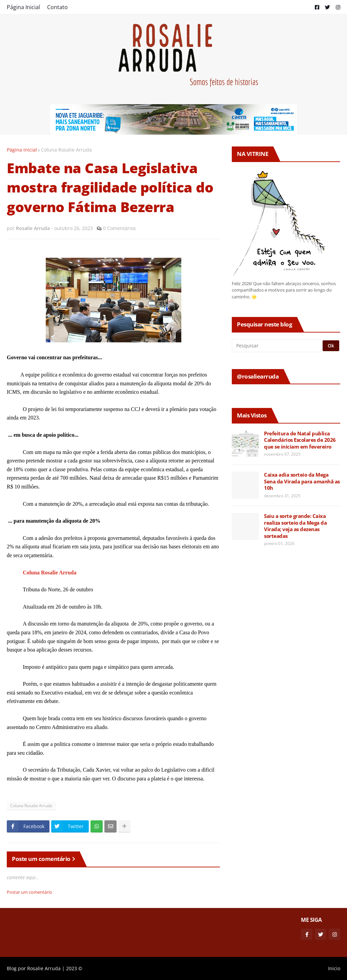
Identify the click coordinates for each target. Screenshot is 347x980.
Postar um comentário (29, 892)
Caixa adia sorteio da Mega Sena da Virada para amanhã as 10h (302, 481)
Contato (57, 7)
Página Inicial (23, 7)
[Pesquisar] (278, 346)
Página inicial (22, 150)
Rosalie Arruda (44, 968)
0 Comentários (119, 228)
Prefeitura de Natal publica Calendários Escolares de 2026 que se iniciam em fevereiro (300, 440)
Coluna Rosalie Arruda (66, 150)
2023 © (74, 968)
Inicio (334, 968)
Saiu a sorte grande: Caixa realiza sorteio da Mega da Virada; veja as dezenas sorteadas (295, 526)
